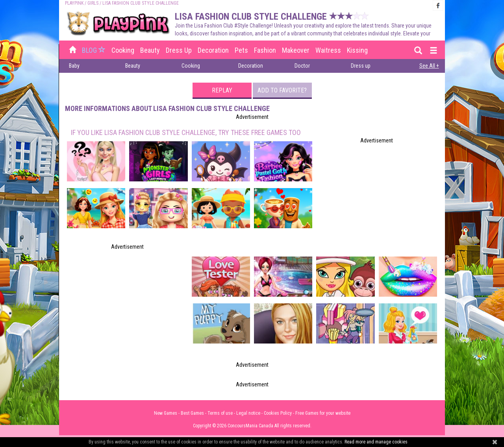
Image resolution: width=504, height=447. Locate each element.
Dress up (179, 50)
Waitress (328, 50)
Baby (74, 66)
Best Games (192, 413)
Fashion (265, 50)
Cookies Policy (278, 413)
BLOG (94, 50)
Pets (241, 50)
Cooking (123, 50)
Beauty (150, 50)
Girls (93, 3)
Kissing (357, 50)
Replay (222, 90)
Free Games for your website (323, 413)
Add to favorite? (282, 90)
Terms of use (220, 413)
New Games (166, 413)
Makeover (296, 50)
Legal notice (248, 413)
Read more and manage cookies (376, 442)
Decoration (213, 50)
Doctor (302, 66)
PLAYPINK (74, 3)
